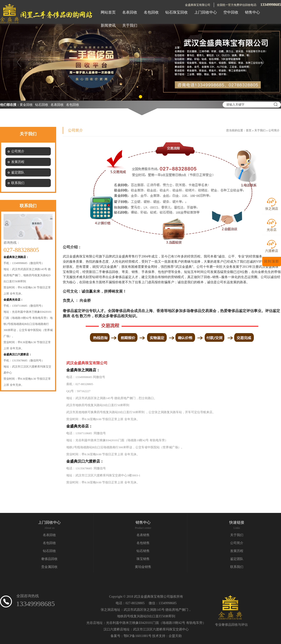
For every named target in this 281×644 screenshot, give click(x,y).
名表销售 (143, 535)
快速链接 (237, 522)
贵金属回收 (49, 567)
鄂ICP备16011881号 (138, 636)
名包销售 (143, 543)
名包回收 (73, 105)
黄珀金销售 (143, 567)
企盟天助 (175, 636)
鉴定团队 (237, 559)
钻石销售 (143, 551)
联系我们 (237, 567)
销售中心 (143, 522)
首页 (249, 130)
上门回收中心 (49, 522)
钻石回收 (42, 105)
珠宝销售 (143, 559)
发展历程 (237, 551)
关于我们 (260, 130)
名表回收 (57, 105)
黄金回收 (26, 105)
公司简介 (274, 130)
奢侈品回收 (49, 559)
